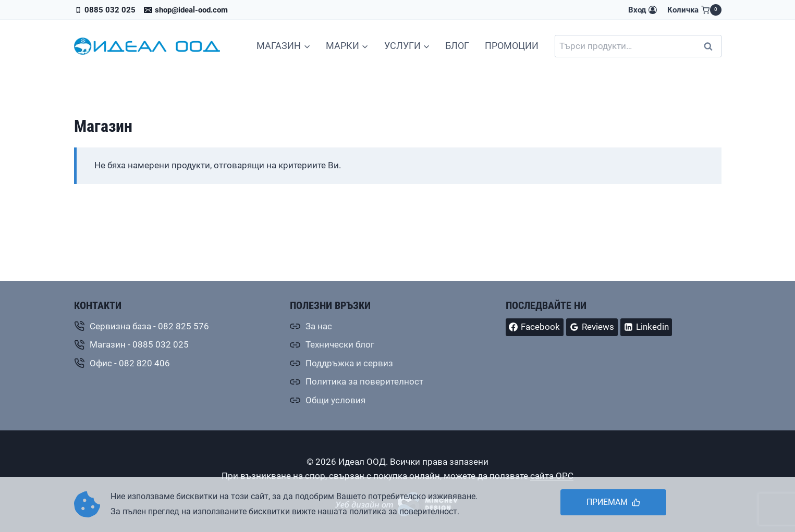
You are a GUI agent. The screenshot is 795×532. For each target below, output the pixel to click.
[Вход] (642, 10)
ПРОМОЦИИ (512, 46)
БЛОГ (457, 46)
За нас (319, 326)
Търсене (712, 46)
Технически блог (340, 344)
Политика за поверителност (364, 381)
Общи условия (335, 400)
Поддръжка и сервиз (349, 363)
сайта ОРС (552, 476)
